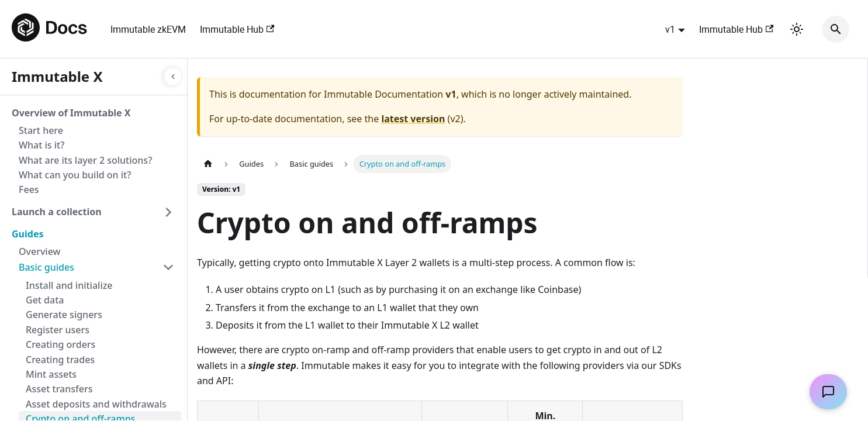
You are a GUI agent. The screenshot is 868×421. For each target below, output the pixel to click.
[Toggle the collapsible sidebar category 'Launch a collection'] (168, 212)
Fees (29, 189)
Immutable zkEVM (148, 29)
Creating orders (60, 344)
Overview (39, 251)
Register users (58, 330)
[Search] (836, 29)
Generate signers (64, 315)
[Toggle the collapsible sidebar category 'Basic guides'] (168, 267)
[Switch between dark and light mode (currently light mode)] (797, 29)
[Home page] (208, 164)
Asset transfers (59, 389)
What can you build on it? (75, 175)
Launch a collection (57, 212)
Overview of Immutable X (71, 113)
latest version (413, 119)
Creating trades (60, 360)
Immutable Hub (237, 29)
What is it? (42, 145)
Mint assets (51, 374)
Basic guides (46, 267)
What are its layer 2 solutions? (85, 160)
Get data (45, 300)
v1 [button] (670, 29)
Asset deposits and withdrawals (96, 404)
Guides (27, 234)
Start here (41, 130)
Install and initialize (69, 285)
